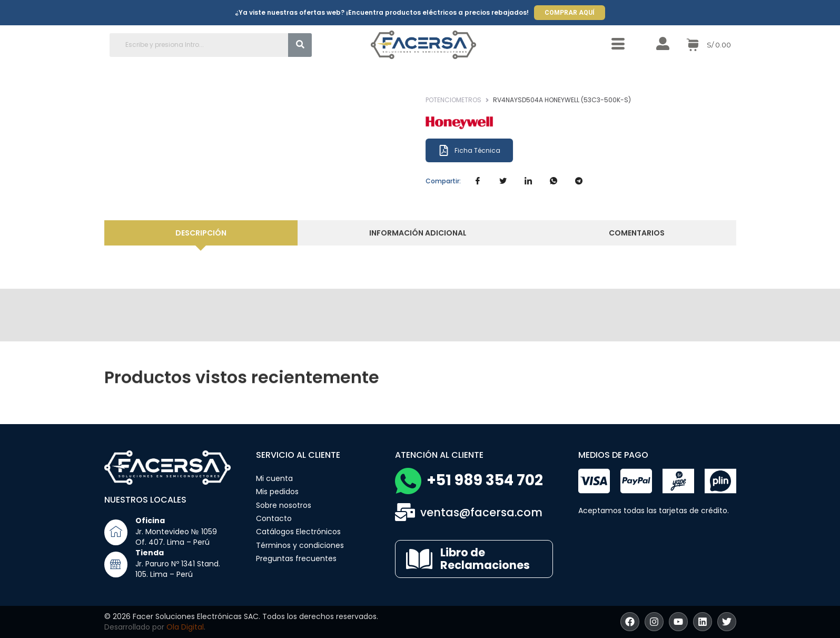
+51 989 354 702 (485, 480)
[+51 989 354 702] (408, 481)
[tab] (214, 233)
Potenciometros (479, 100)
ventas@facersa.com (481, 512)
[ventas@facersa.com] (405, 512)
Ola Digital (185, 627)
